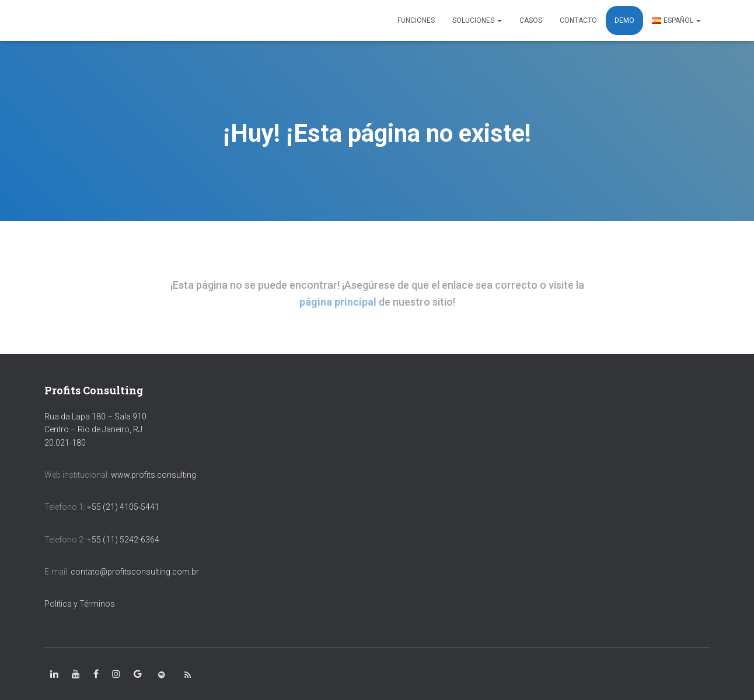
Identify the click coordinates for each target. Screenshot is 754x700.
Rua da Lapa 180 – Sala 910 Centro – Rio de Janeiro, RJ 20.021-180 (95, 430)
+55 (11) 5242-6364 (124, 540)
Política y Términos (80, 604)
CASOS (531, 20)
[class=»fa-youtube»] (76, 674)
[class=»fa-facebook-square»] (96, 674)
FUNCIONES (416, 20)
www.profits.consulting (153, 475)
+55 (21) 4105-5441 (123, 507)
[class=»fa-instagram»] (116, 674)
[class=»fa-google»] (138, 674)
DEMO (624, 20)
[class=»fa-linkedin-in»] (54, 674)
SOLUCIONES (477, 20)
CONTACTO (578, 20)
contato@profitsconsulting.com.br (135, 572)
